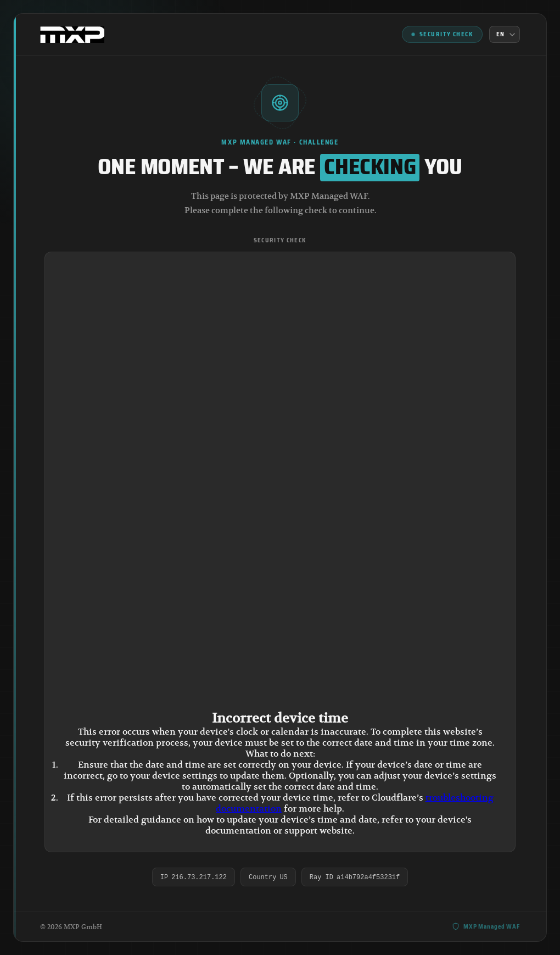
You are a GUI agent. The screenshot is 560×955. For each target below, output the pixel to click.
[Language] (505, 34)
